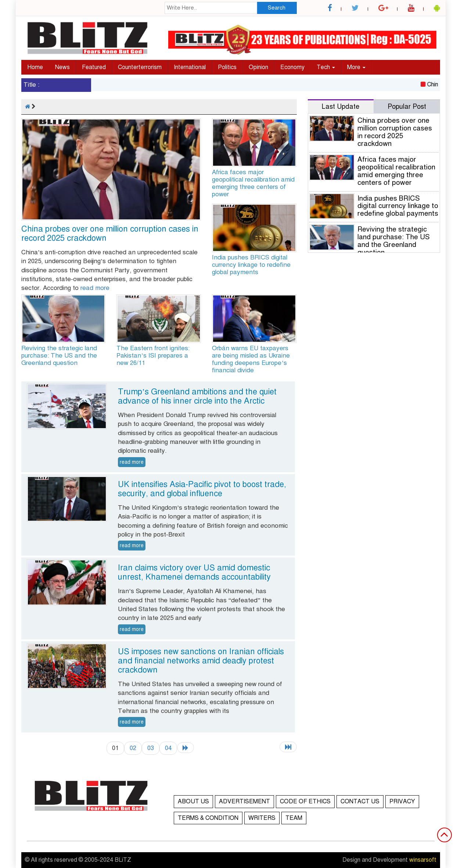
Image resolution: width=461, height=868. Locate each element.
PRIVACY (402, 801)
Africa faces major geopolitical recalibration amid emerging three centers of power (253, 183)
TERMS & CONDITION (208, 818)
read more (95, 288)
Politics (227, 67)
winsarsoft (423, 860)
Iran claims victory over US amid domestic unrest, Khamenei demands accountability (194, 572)
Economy (292, 67)
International (190, 67)
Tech (326, 67)
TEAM (294, 818)
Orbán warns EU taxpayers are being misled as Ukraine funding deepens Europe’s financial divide (251, 359)
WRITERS (262, 818)
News (62, 67)
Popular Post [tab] (407, 107)
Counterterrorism (140, 67)
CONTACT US (360, 801)
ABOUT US (193, 801)
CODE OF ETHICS (305, 801)
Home (35, 67)
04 (168, 748)
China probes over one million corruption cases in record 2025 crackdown (110, 233)
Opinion (258, 67)
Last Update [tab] (341, 107)
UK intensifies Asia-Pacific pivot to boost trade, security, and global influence (202, 489)
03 (151, 748)
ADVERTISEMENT (244, 801)
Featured (94, 67)
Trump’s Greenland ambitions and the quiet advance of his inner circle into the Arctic (197, 396)
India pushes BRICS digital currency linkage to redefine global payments (251, 265)
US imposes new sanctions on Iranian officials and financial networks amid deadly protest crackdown (201, 661)
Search (277, 8)
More (356, 67)
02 (133, 748)
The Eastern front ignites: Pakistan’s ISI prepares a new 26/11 (153, 356)
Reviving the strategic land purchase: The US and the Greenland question (59, 356)
